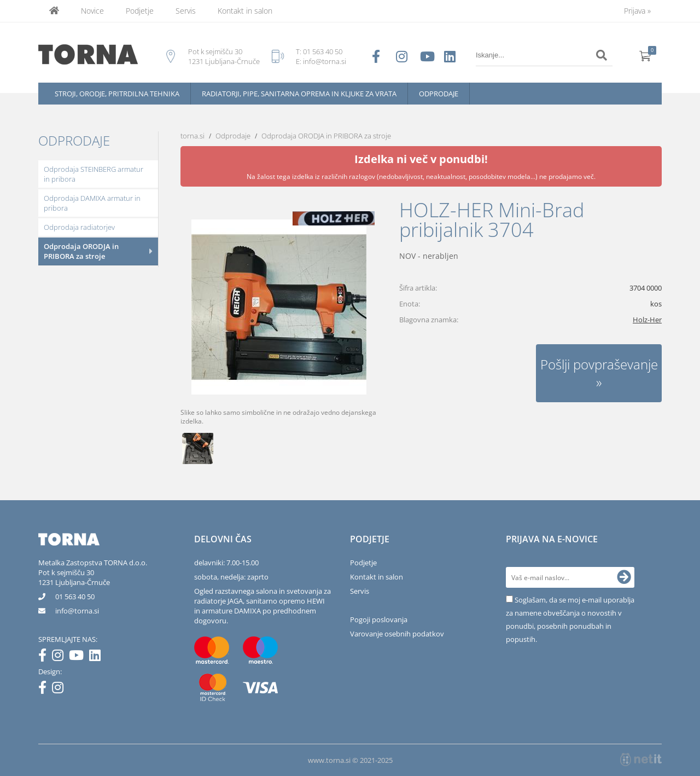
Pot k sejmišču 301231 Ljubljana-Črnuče (74, 577)
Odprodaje (439, 94)
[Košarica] (645, 55)
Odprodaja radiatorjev (79, 227)
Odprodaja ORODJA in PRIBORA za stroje (81, 251)
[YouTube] (79, 657)
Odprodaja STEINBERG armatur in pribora (94, 174)
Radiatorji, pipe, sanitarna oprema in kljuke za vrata (299, 94)
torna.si (192, 136)
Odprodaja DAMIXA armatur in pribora (92, 203)
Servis (186, 11)
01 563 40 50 (323, 51)
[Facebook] (45, 657)
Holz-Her (647, 320)
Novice (92, 11)
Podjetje (140, 11)
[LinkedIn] (98, 657)
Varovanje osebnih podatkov (397, 634)
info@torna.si (325, 61)
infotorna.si (77, 611)
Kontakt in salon (245, 11)
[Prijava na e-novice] (624, 577)
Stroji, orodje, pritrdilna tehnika (117, 94)
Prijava (637, 11)
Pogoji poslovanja (379, 619)
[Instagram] (60, 657)
